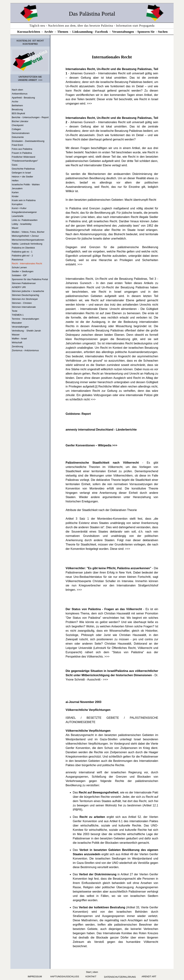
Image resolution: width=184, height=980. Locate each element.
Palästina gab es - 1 (22, 252)
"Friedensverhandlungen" (25, 161)
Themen (63, 32)
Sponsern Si (145, 32)
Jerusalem (17, 188)
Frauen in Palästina (22, 153)
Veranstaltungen (123, 32)
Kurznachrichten (29, 32)
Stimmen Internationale (24, 307)
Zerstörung (17, 346)
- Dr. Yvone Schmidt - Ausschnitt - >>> (112, 675)
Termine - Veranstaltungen (25, 319)
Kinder (15, 196)
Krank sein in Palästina (24, 200)
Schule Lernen (19, 267)
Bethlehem (17, 105)
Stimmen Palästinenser (24, 283)
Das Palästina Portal (92, 14)
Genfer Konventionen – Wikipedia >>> (91, 445)
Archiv (49, 32)
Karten (15, 192)
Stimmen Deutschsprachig (25, 295)
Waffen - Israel (19, 339)
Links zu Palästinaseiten (25, 220)
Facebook (102, 32)
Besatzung (17, 109)
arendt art (149, 976)
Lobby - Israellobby (22, 224)
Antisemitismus (19, 94)
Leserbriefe (18, 216)
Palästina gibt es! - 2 (22, 256)
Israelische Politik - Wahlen (26, 184)
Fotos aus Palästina (22, 149)
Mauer (15, 228)
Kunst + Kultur (19, 208)
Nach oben (17, 90)
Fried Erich (17, 145)
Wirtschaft (17, 342)
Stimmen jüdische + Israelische (28, 291)
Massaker (17, 323)
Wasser (16, 335)
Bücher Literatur (20, 121)
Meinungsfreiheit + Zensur (25, 236)
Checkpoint (18, 125)
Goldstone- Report (78, 414)
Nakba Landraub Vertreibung (27, 244)
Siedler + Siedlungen (22, 271)
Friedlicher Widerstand (23, 157)
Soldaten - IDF (19, 275)
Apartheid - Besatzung (23, 98)
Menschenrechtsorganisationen (28, 240)
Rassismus (17, 260)
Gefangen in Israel (21, 173)
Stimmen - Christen (22, 303)
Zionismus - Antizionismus (25, 350)
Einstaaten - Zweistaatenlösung (28, 141)
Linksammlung (83, 32)
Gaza (14, 165)
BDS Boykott (18, 113)
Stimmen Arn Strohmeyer (25, 299)
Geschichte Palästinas (23, 169)
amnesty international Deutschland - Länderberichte (101, 430)
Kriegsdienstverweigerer (24, 212)
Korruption (17, 204)
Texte (14, 311)
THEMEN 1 (18, 315)
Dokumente (18, 137)
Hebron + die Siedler (22, 177)
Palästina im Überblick (23, 248)
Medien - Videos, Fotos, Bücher (28, 232)
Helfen (15, 181)
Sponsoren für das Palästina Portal (30, 279)
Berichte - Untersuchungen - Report (30, 117)
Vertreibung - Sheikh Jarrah (26, 331)
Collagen (16, 129)
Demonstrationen (21, 133)
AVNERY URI (19, 287)
